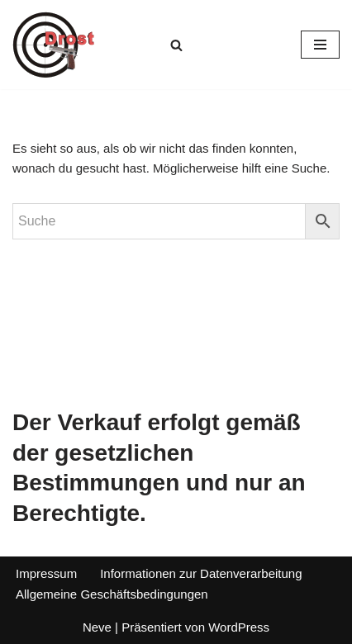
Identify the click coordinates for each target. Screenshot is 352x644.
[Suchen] (176, 45)
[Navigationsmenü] (320, 45)
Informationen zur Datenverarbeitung (201, 573)
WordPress (239, 627)
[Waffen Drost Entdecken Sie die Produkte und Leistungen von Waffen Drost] (54, 45)
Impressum (46, 573)
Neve (97, 627)
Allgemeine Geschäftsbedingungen (112, 594)
